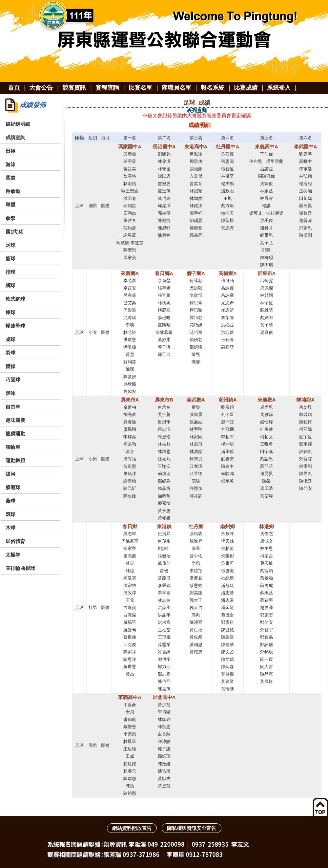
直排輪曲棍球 (20, 568)
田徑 (10, 151)
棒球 (10, 312)
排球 (10, 272)
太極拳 (13, 555)
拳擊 (10, 218)
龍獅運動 (15, 434)
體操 (10, 366)
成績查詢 (15, 137)
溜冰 (10, 393)
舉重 (10, 205)
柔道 (10, 178)
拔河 (10, 474)
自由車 (13, 407)
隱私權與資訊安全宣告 (192, 828)
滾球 (10, 514)
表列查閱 (197, 110)
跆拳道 (13, 191)
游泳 (10, 164)
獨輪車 (13, 447)
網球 (10, 285)
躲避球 (13, 487)
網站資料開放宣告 (132, 828)
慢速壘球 (15, 326)
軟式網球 (15, 299)
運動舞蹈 (15, 460)
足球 (10, 245)
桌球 (10, 339)
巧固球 (13, 380)
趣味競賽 (15, 420)
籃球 (10, 259)
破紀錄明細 (18, 124)
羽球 (10, 353)
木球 (10, 528)
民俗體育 (15, 541)
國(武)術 (15, 232)
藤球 (10, 501)
